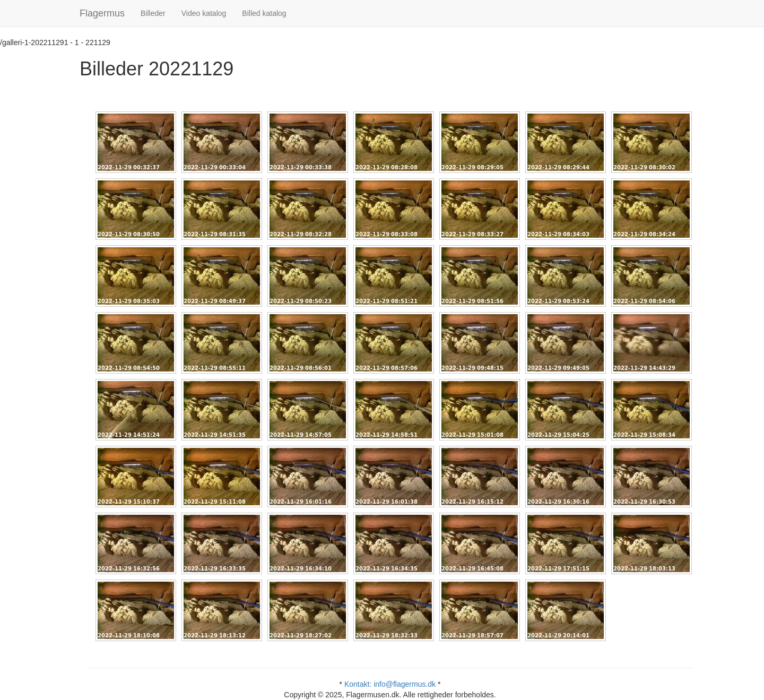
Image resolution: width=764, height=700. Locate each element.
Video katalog (204, 13)
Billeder (153, 13)
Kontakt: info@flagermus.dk (390, 684)
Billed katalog (264, 13)
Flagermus (102, 13)
